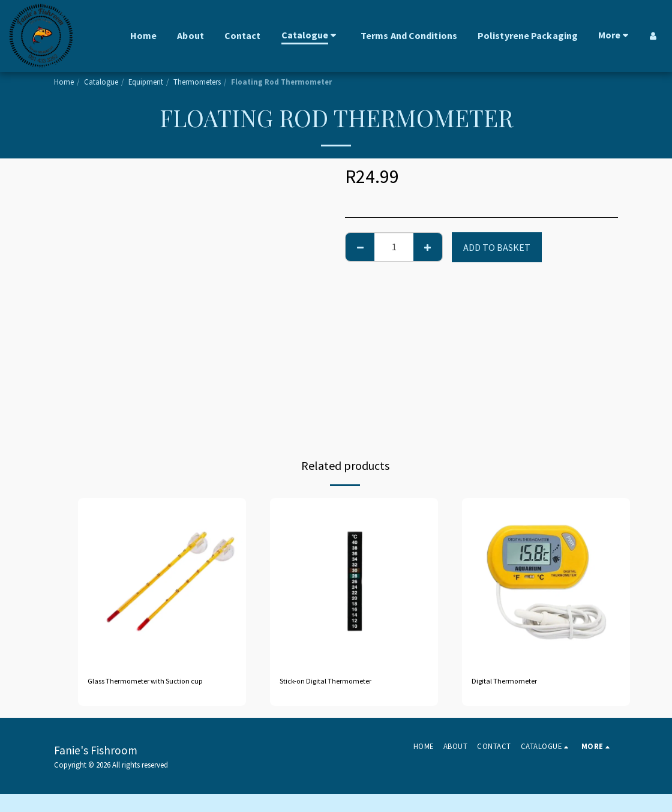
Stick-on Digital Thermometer (342, 683)
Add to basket (497, 247)
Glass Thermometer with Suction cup (156, 690)
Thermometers (197, 82)
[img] (162, 582)
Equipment (146, 82)
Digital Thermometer (516, 683)
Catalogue (101, 82)
